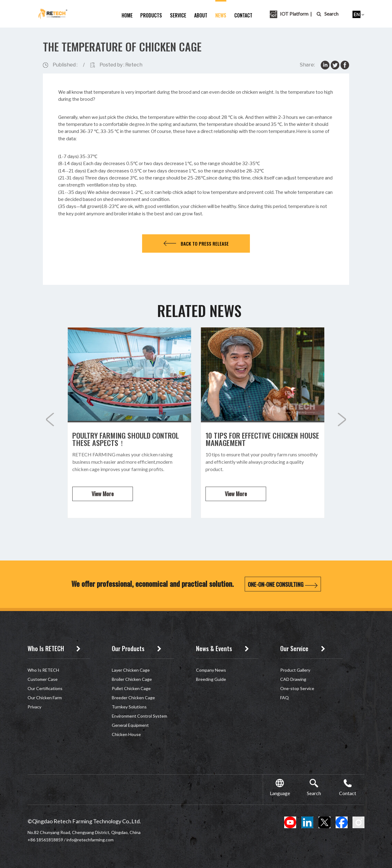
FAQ (285, 698)
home (127, 15)
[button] (342, 420)
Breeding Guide (211, 679)
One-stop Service (297, 688)
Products (151, 15)
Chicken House (126, 734)
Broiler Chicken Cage (132, 679)
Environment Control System (139, 716)
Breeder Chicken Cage (133, 698)
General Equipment (130, 725)
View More (103, 494)
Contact (243, 15)
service (178, 15)
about (201, 15)
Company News (211, 670)
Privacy (34, 707)
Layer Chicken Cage (131, 670)
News (221, 15)
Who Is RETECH (43, 670)
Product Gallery (295, 670)
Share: (307, 65)
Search (328, 14)
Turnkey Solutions (129, 707)
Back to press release (196, 243)
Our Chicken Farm (45, 698)
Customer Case (43, 679)
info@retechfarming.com (90, 840)
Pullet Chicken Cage (131, 688)
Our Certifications (45, 688)
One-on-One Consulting (283, 584)
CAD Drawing (293, 679)
